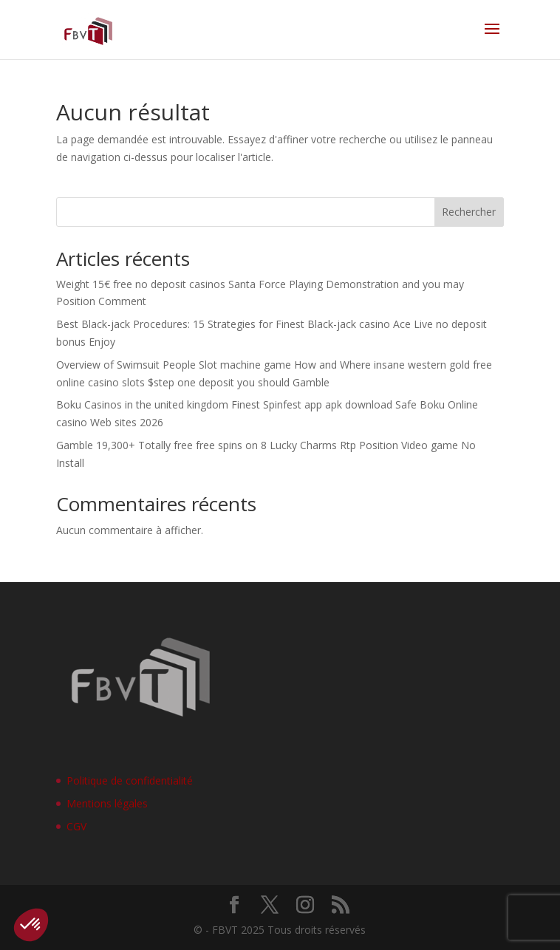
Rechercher (469, 212)
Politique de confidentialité (130, 780)
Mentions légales (107, 803)
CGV (76, 826)
